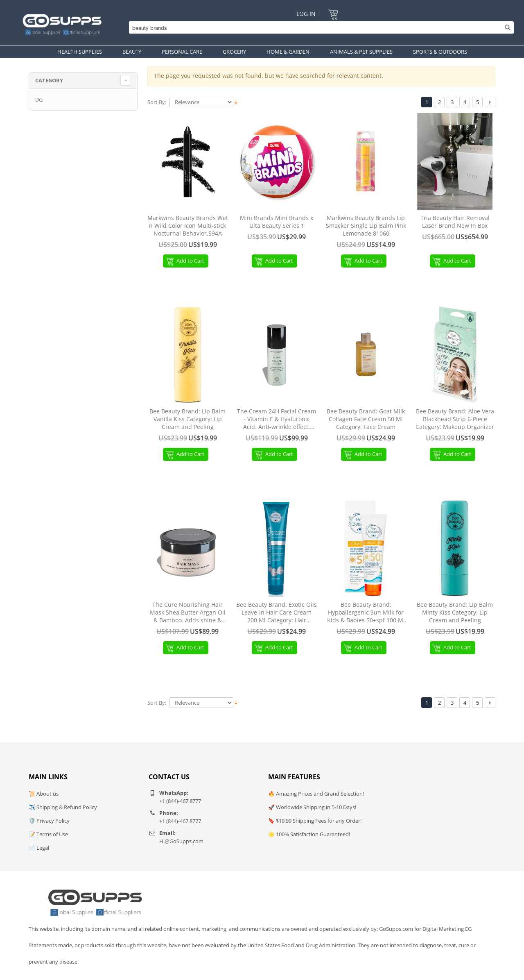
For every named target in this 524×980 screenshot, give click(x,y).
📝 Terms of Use (48, 834)
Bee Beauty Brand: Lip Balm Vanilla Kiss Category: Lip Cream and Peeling (187, 419)
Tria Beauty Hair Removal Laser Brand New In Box (455, 222)
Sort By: (157, 102)
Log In (306, 14)
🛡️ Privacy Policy (49, 821)
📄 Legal (39, 848)
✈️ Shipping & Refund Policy (63, 807)
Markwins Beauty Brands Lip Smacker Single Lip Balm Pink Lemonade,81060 (366, 226)
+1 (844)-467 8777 (180, 801)
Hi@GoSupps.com (181, 841)
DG (39, 100)
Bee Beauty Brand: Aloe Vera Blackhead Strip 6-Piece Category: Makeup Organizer (455, 419)
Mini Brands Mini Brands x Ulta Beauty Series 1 (277, 222)
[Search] (319, 27)
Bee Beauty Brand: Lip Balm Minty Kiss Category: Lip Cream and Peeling (455, 612)
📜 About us (44, 794)
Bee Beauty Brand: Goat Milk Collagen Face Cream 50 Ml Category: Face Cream (366, 419)
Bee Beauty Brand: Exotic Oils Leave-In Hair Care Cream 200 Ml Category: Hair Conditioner (277, 613)
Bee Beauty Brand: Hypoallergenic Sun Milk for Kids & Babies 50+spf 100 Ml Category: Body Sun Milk (366, 613)
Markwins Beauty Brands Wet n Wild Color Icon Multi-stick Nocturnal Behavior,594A (188, 226)
